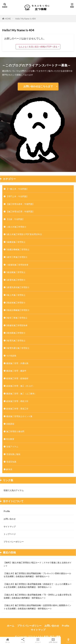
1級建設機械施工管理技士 (18, 249)
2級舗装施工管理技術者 (17, 325)
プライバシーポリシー (14, 542)
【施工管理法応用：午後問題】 (20, 211)
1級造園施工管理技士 (16, 272)
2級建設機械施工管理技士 (18, 310)
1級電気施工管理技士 (16, 280)
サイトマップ (10, 526)
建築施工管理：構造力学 (17, 401)
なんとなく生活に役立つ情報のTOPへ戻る (38, 47)
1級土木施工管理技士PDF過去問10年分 (24, 234)
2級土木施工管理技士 (16, 295)
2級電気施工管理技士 (16, 340)
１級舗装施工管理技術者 (17, 265)
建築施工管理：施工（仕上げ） (20, 386)
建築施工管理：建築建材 (17, 378)
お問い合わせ (10, 519)
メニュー (38, 640)
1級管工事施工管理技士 (17, 257)
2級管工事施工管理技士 (17, 318)
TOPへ (68, 640)
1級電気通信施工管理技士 (18, 287)
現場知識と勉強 (13, 454)
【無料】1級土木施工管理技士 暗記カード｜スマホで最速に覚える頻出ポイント (38, 564)
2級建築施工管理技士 (16, 303)
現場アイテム (12, 447)
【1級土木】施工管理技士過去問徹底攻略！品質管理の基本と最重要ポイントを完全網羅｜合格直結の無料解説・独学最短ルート (37, 607)
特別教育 (10, 439)
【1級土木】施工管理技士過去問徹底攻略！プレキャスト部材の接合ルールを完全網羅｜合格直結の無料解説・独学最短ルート (37, 575)
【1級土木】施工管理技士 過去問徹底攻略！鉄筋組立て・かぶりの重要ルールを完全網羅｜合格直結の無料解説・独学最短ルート (38, 586)
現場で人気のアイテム (14, 490)
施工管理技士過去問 (15, 431)
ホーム (11, 626)
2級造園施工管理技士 (16, 333)
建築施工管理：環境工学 (17, 409)
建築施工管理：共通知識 (17, 363)
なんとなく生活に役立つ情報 (47, 636)
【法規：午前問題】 (15, 219)
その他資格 (11, 356)
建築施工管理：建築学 (16, 371)
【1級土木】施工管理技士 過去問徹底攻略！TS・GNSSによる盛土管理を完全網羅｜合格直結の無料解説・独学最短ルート (37, 596)
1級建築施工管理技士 (16, 242)
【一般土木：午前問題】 (17, 189)
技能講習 (10, 424)
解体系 (9, 469)
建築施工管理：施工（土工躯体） (21, 393)
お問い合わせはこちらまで (38, 86)
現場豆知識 (11, 462)
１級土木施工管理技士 (16, 227)
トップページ (10, 534)
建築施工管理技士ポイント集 (19, 416)
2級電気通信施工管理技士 (18, 348)
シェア (23, 640)
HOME (8, 19)
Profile (7, 511)
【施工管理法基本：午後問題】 (20, 204)
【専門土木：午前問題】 (17, 196)
